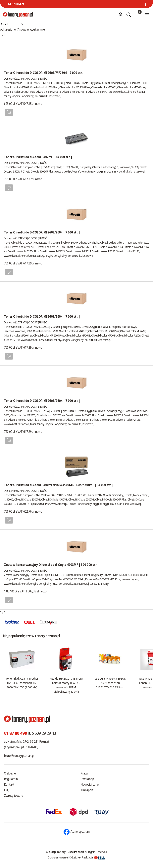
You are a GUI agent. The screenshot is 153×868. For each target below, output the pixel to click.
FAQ (7, 790)
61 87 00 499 (16, 4)
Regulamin (11, 779)
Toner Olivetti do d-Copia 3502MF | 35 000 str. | (38, 157)
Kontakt (9, 784)
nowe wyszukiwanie (32, 29)
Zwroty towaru (14, 796)
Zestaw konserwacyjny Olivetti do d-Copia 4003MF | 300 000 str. (51, 565)
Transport (87, 790)
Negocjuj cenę (90, 784)
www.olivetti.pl (121, 92)
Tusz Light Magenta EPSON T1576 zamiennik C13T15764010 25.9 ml (109, 683)
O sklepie (10, 773)
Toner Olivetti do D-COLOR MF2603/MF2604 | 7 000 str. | (44, 73)
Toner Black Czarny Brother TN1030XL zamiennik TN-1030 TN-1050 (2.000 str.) (22, 683)
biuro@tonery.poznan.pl (19, 756)
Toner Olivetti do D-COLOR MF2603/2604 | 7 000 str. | (42, 232)
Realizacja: (93, 857)
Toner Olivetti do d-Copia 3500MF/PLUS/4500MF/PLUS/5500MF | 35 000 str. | (59, 485)
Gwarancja (87, 779)
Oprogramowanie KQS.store (64, 857)
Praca (84, 773)
